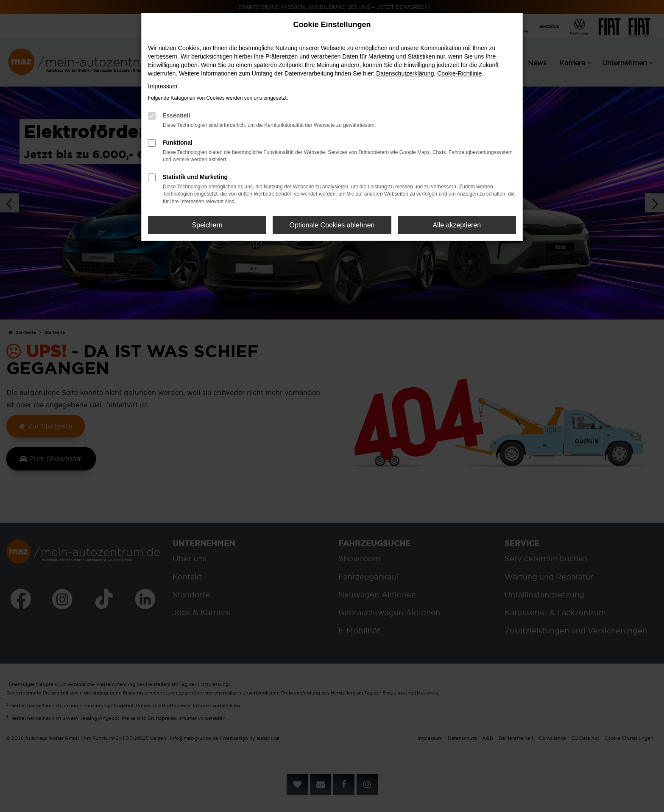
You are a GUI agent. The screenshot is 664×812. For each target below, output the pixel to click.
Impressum (163, 86)
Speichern (207, 225)
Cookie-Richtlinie (459, 73)
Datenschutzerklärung (405, 73)
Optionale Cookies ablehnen (332, 225)
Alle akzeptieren (457, 225)
